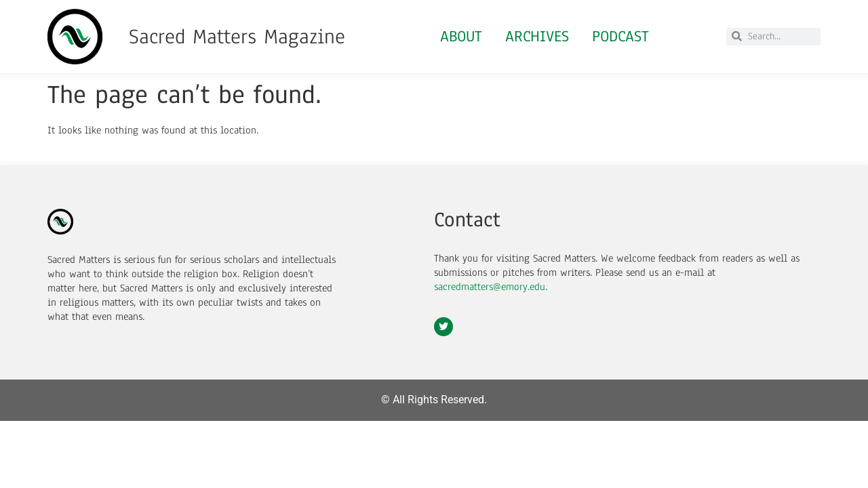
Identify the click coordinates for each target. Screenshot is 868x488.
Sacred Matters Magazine (237, 37)
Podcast (620, 36)
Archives (537, 36)
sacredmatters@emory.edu (490, 287)
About (461, 36)
